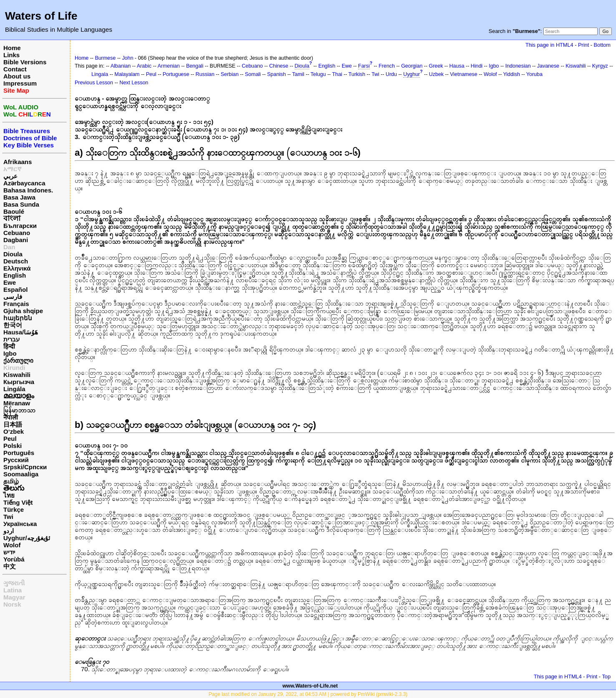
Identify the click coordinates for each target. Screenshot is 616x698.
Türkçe (14, 510)
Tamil (298, 74)
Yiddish (512, 74)
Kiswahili (17, 375)
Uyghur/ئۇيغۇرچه (27, 538)
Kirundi (14, 368)
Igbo (10, 353)
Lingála (14, 389)
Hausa (457, 66)
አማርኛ (13, 169)
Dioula (13, 254)
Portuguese (176, 74)
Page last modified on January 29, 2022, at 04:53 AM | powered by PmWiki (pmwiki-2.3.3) (308, 694)
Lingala (100, 74)
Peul (10, 439)
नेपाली (11, 417)
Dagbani (16, 240)
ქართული (18, 360)
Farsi (364, 66)
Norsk (12, 604)
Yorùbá (14, 559)
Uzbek (436, 74)
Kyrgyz (600, 66)
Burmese (105, 58)
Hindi (477, 66)
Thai (337, 74)
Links (11, 55)
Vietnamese (463, 74)
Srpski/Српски (25, 467)
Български (20, 226)
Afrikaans (18, 162)
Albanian (121, 66)
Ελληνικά (17, 268)
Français (16, 304)
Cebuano (17, 233)
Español (15, 290)
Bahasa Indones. (28, 190)
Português (19, 453)
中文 (10, 566)
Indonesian (518, 66)
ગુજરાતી (14, 583)
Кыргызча (19, 382)
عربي (10, 176)
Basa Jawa (19, 197)
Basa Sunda (21, 204)
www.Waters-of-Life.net (310, 686)
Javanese (548, 66)
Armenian (168, 66)
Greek (436, 66)
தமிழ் (11, 481)
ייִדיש (9, 552)
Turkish (357, 74)
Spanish (276, 74)
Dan (9, 247)
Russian (205, 74)
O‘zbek (14, 431)
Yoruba (534, 74)
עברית (11, 339)
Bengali (195, 66)
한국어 (13, 325)
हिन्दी (9, 346)
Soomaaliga (21, 474)
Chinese (279, 66)
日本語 (13, 424)
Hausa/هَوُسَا (21, 332)
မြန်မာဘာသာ (19, 410)
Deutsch (16, 261)
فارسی (13, 297)
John (127, 58)
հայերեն (18, 318)
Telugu (318, 74)
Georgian (412, 66)
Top (606, 677)
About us (17, 76)
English (15, 275)
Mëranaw (17, 403)
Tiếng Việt (18, 502)
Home (12, 48)
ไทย (9, 495)
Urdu (391, 74)
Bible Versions (25, 62)
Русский (16, 460)
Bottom (602, 45)
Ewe (10, 282)
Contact (15, 69)
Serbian (230, 74)
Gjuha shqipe (23, 311)
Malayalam (127, 74)
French (387, 66)
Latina (13, 590)
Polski (13, 446)
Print (583, 45)
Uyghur (412, 74)
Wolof (12, 545)
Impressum (20, 83)
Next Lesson (134, 83)
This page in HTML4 (549, 45)
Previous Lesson (94, 83)
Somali (253, 74)
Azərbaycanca (24, 183)
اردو (9, 531)
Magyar (14, 597)
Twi (8, 517)
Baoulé (14, 211)
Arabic (144, 66)
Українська (20, 524)
